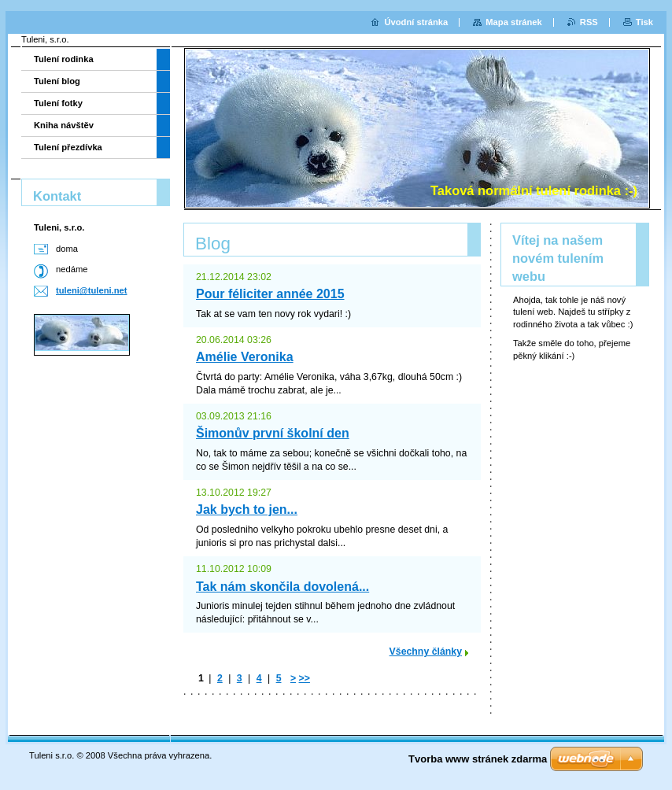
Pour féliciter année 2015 (270, 294)
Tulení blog (57, 81)
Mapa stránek (514, 22)
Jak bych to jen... (247, 509)
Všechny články (426, 652)
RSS (589, 22)
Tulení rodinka (64, 59)
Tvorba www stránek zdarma (478, 759)
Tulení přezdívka (68, 147)
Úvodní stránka (416, 22)
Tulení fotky (58, 103)
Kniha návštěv (64, 125)
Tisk (644, 22)
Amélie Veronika (245, 357)
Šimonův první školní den (273, 433)
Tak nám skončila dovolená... (282, 587)
